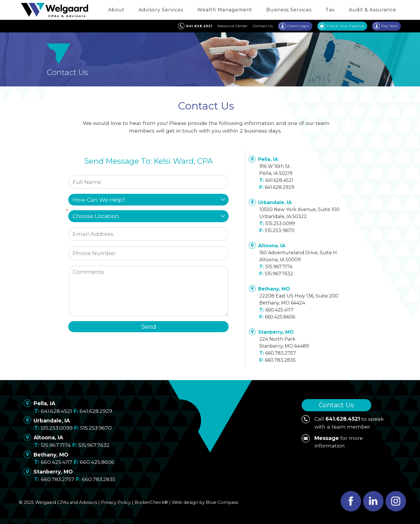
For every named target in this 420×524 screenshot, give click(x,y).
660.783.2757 (281, 353)
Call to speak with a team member (343, 422)
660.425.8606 (280, 317)
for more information (332, 442)
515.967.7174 (279, 267)
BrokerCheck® (151, 502)
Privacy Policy (116, 502)
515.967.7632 (279, 274)
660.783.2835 (280, 360)
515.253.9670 (96, 428)
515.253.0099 (280, 223)
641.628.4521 (279, 180)
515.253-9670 (280, 230)
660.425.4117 (279, 310)
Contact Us (336, 405)
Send (149, 327)
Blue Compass (222, 502)
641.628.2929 (280, 187)
